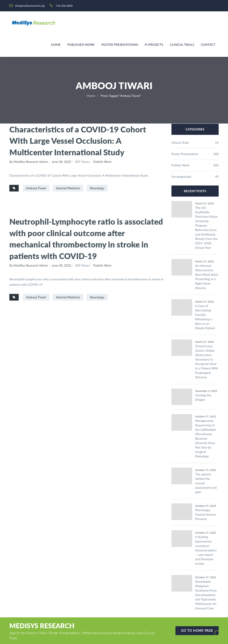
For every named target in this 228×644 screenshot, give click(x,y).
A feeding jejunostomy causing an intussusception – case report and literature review (206, 550)
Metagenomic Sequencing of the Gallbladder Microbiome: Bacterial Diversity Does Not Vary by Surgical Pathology (206, 438)
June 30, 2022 (61, 162)
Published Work (81, 45)
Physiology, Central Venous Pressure (206, 514)
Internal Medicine (68, 188)
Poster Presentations (120, 45)
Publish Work (102, 162)
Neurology (97, 188)
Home (56, 45)
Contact (208, 45)
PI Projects (154, 45)
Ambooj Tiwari (36, 188)
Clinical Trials (182, 45)
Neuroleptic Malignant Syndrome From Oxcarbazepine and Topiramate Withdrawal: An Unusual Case (206, 595)
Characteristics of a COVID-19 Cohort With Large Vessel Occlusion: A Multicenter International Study (78, 141)
